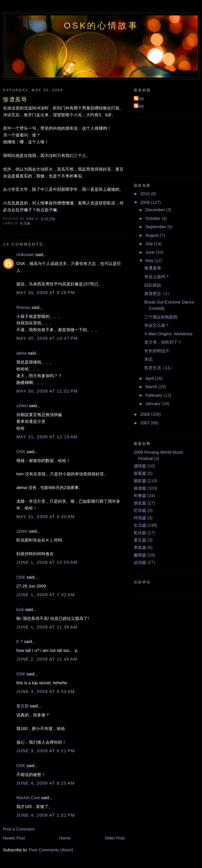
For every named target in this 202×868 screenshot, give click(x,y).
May (150, 261)
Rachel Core (28, 798)
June (150, 252)
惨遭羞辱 (153, 268)
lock (20, 610)
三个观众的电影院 (161, 317)
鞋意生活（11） (159, 368)
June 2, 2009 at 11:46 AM (47, 659)
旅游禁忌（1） (158, 293)
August (152, 235)
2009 (146, 202)
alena (22, 353)
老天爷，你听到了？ (163, 342)
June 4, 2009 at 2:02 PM (46, 815)
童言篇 (140, 540)
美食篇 (140, 548)
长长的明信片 (157, 351)
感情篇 (140, 466)
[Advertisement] (160, 146)
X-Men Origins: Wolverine (169, 334)
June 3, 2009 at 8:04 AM (45, 691)
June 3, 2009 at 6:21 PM (46, 751)
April (150, 378)
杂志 (149, 359)
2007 (146, 423)
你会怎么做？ (157, 325)
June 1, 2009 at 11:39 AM (47, 627)
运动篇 (140, 562)
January (153, 404)
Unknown (25, 255)
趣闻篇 (140, 555)
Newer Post (14, 838)
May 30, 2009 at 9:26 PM (46, 293)
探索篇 (140, 473)
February (154, 395)
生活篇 (25, 223)
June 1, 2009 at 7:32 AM (45, 595)
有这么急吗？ (157, 277)
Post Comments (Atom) (51, 850)
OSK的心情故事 (101, 26)
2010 (146, 194)
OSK (21, 452)
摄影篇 (140, 481)
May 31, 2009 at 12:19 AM (47, 437)
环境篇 (140, 518)
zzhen (22, 406)
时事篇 (140, 496)
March (152, 387)
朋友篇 (140, 503)
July (150, 244)
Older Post (115, 838)
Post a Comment (19, 829)
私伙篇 (140, 533)
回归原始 (153, 285)
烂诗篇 (140, 510)
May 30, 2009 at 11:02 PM (47, 391)
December (156, 210)
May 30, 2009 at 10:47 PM (47, 338)
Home (65, 838)
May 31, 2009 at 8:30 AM (46, 517)
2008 (146, 414)
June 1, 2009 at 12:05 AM (47, 562)
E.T (20, 642)
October (153, 218)
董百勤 (23, 706)
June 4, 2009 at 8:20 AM (45, 783)
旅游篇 (140, 488)
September (156, 227)
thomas (23, 307)
